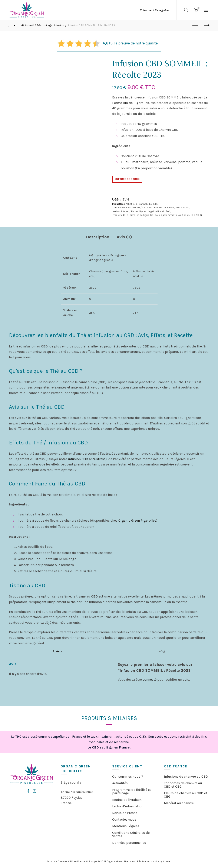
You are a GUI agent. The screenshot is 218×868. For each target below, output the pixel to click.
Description (98, 237)
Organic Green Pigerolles (137, 520)
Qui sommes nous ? (128, 776)
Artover (167, 861)
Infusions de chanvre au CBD (186, 776)
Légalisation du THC (159, 211)
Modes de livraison (127, 800)
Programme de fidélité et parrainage (132, 791)
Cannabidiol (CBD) (149, 204)
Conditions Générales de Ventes (131, 834)
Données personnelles (129, 843)
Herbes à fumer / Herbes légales (130, 211)
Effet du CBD (182, 208)
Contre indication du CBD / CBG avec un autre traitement (143, 208)
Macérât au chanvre (179, 803)
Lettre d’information (128, 806)
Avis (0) (124, 237)
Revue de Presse (125, 813)
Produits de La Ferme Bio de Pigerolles (133, 215)
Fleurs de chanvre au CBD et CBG (186, 795)
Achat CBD (131, 204)
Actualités (120, 783)
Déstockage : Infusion (51, 25)
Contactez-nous (124, 819)
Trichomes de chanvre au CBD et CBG (183, 785)
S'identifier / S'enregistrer (154, 10)
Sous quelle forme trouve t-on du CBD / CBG (178, 215)
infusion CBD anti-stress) (87, 459)
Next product (206, 25)
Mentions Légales (126, 826)
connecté (150, 679)
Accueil (29, 25)
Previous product (196, 25)
